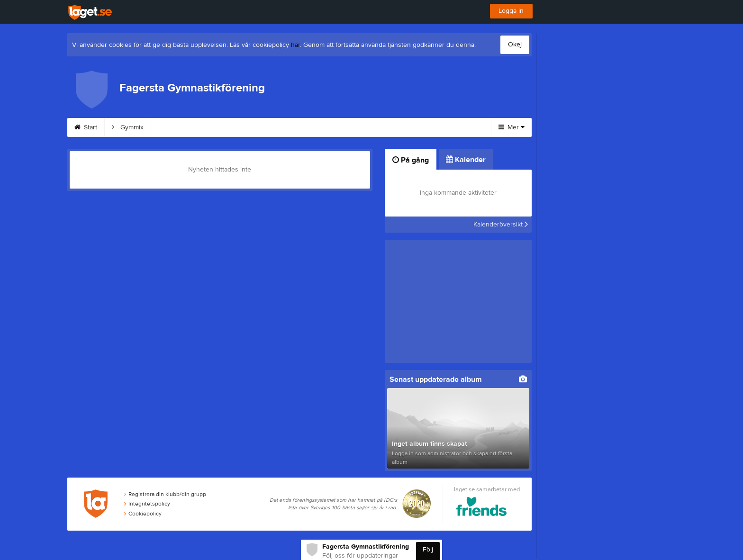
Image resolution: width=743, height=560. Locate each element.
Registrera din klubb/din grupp (165, 495)
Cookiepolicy (143, 515)
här (295, 45)
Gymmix (128, 127)
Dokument (376, 127)
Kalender (428, 127)
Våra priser (322, 127)
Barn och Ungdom (256, 127)
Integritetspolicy (147, 505)
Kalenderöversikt (501, 225)
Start (86, 127)
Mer (512, 127)
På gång (411, 160)
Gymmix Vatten (184, 127)
